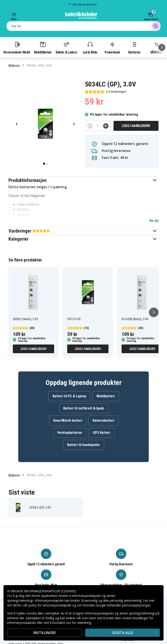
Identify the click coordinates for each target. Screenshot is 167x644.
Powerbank (112, 48)
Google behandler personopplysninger (123, 605)
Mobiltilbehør (43, 48)
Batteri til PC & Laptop (69, 396)
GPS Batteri (102, 433)
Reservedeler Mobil (17, 48)
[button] (83, 180)
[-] (90, 126)
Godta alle (123, 633)
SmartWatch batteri (68, 420)
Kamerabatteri (103, 420)
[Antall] (98, 126)
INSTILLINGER (45, 633)
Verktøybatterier (70, 433)
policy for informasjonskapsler (50, 605)
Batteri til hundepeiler (84, 445)
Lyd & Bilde (90, 48)
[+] (106, 126)
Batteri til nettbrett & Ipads (84, 408)
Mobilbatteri (106, 396)
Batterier (134, 48)
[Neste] (162, 47)
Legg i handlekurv (136, 126)
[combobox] (83, 26)
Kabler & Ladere (67, 48)
